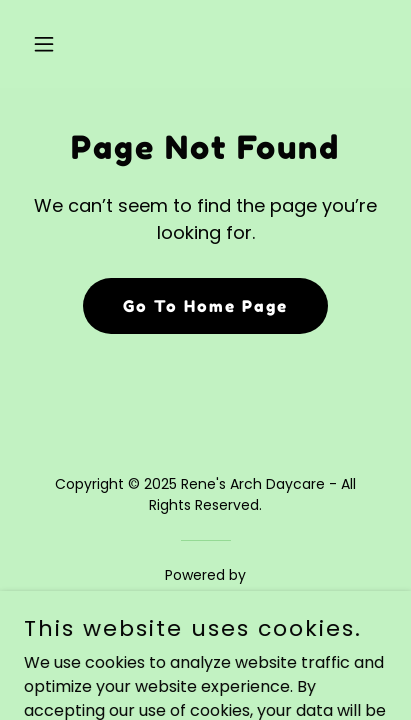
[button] (51, 44)
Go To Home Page (205, 306)
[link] (205, 602)
